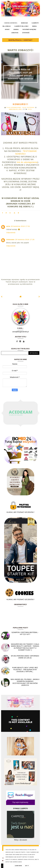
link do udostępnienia (27, 162)
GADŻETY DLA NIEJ (21, 26)
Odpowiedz (11, 233)
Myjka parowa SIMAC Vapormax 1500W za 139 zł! (25, 657)
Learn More (18, 866)
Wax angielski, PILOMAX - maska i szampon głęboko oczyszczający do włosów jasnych (25, 682)
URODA (16, 29)
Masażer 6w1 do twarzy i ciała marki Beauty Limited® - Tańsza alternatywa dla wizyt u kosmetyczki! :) (25, 647)
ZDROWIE (15, 33)
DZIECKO (24, 23)
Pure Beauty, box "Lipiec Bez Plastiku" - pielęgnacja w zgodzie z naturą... (25, 670)
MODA (34, 26)
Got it (27, 866)
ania (8, 226)
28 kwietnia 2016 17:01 (20, 226)
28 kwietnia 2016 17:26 (25, 239)
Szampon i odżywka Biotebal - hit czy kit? (25, 633)
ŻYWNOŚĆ (26, 33)
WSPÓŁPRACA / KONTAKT (21, 40)
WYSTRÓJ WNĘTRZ (29, 29)
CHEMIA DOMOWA (11, 23)
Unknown (10, 239)
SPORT (7, 29)
